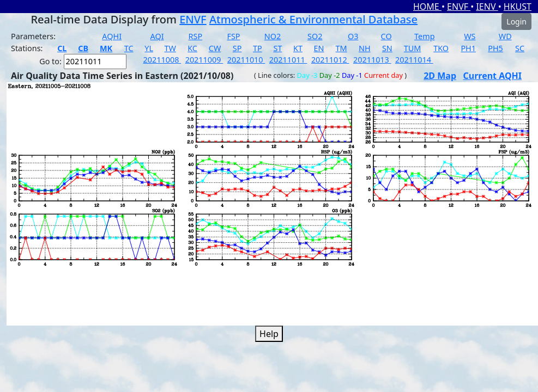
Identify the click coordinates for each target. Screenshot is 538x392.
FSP (233, 36)
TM (341, 48)
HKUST (518, 7)
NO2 (273, 36)
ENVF (459, 7)
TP (258, 48)
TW (170, 48)
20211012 (330, 60)
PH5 (495, 48)
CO (386, 36)
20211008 (162, 60)
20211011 (288, 60)
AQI (157, 36)
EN (319, 48)
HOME (427, 7)
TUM (413, 48)
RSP (196, 36)
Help (269, 334)
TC (129, 48)
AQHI (112, 36)
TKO (441, 48)
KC (192, 48)
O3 (353, 36)
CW (215, 48)
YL (149, 48)
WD (505, 36)
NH (365, 48)
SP (237, 48)
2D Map (440, 76)
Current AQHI (492, 76)
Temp (424, 36)
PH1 (468, 48)
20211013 (372, 60)
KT (298, 48)
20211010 (246, 60)
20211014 (414, 60)
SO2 (315, 36)
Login (516, 22)
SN (387, 48)
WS (470, 36)
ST (277, 48)
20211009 (204, 60)
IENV (487, 7)
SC (520, 48)
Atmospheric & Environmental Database (313, 19)
